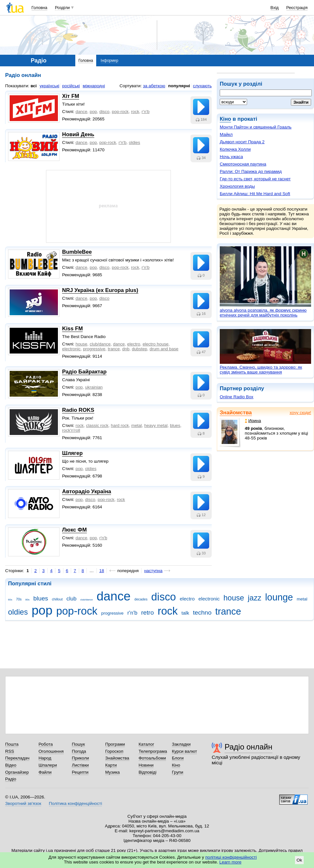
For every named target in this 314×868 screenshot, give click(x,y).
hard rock (120, 425)
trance (114, 349)
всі (34, 86)
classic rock (97, 425)
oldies (134, 142)
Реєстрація (297, 8)
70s (19, 599)
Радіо (11, 779)
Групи (177, 772)
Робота (46, 744)
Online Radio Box (237, 397)
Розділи (62, 8)
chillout (57, 599)
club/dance (100, 344)
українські (49, 86)
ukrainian (94, 387)
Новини (146, 765)
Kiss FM (72, 329)
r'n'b (146, 112)
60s (10, 600)
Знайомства (236, 413)
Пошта (12, 744)
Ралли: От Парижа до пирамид (251, 171)
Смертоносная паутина (243, 164)
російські (71, 86)
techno (202, 613)
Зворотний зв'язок (23, 803)
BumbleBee (77, 252)
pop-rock (120, 112)
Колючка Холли (235, 149)
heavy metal (156, 425)
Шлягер (72, 453)
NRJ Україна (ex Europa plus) (100, 290)
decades (141, 599)
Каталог (147, 744)
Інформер (110, 61)
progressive (94, 349)
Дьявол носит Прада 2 (242, 142)
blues (175, 425)
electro (134, 344)
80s (28, 600)
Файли (45, 772)
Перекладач (17, 758)
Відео (11, 765)
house (82, 344)
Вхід (275, 8)
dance (82, 112)
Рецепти (80, 772)
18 (102, 571)
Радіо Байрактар (84, 372)
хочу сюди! (300, 413)
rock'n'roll (71, 430)
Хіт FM (71, 96)
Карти (111, 765)
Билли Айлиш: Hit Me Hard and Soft (255, 194)
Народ (45, 758)
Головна (39, 8)
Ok (299, 860)
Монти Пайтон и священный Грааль (256, 127)
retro (148, 613)
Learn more (231, 862)
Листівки (80, 765)
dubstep (140, 349)
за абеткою (154, 86)
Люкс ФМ (74, 530)
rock (135, 112)
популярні (179, 86)
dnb (126, 349)
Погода (79, 751)
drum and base (164, 349)
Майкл (226, 134)
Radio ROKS (78, 410)
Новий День (78, 134)
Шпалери (48, 765)
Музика (112, 772)
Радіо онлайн (249, 747)
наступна (153, 571)
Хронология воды (237, 186)
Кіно (225, 119)
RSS (10, 751)
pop (93, 112)
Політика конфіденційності (75, 803)
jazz (254, 598)
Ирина (253, 421)
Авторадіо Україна (87, 491)
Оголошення (51, 751)
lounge (279, 597)
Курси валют (184, 751)
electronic (71, 349)
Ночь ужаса (231, 157)
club (71, 599)
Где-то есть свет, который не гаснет (255, 179)
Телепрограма (153, 751)
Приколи (80, 758)
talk (185, 613)
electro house (156, 344)
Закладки (181, 744)
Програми (115, 744)
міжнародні (94, 86)
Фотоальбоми (152, 758)
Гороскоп (114, 751)
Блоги (178, 758)
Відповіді (148, 772)
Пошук (78, 744)
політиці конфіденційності (231, 857)
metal (137, 425)
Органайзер (17, 772)
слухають (202, 86)
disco (104, 112)
